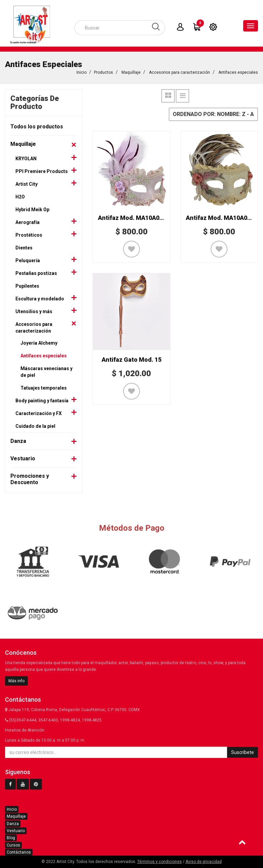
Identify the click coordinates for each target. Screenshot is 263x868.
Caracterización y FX (39, 412)
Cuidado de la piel (35, 425)
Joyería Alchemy (39, 342)
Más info (16, 681)
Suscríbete (243, 752)
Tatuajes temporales (44, 387)
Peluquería (28, 259)
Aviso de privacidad (204, 862)
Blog (11, 838)
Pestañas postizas (36, 272)
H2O (20, 195)
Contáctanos (19, 852)
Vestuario (23, 457)
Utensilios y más (34, 310)
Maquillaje (131, 71)
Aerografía (28, 221)
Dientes (24, 246)
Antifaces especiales (238, 71)
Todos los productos (37, 125)
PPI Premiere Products (42, 170)
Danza (18, 440)
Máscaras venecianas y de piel (46, 370)
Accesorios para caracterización (179, 71)
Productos (103, 71)
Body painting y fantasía (42, 399)
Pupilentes (27, 285)
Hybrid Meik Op (32, 208)
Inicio (82, 71)
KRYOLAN (26, 157)
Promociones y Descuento (30, 478)
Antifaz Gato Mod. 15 (131, 358)
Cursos (13, 845)
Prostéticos (29, 234)
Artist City (27, 183)
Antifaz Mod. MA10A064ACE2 (140, 216)
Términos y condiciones (160, 862)
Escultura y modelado (40, 297)
